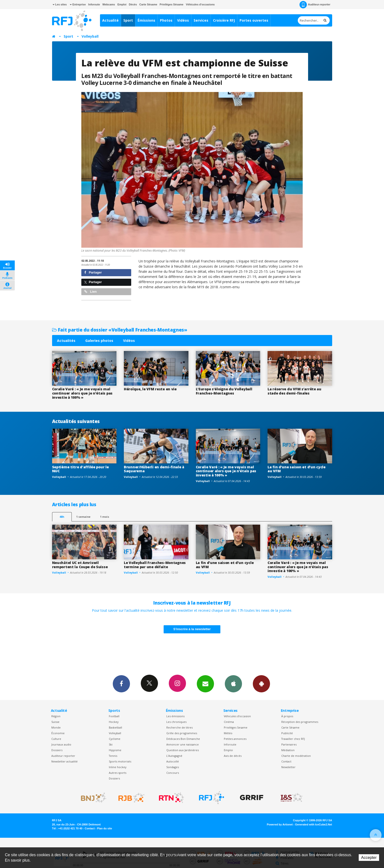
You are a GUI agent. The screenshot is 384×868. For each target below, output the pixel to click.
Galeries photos (99, 341)
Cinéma (229, 722)
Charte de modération (296, 756)
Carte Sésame (148, 4)
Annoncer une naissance (183, 744)
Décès (133, 4)
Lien (90, 292)
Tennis (113, 756)
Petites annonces (235, 739)
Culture (56, 739)
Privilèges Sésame (172, 4)
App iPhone (233, 684)
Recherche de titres (179, 727)
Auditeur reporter (63, 756)
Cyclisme (115, 739)
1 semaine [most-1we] (83, 517)
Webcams (109, 4)
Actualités (66, 341)
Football (114, 716)
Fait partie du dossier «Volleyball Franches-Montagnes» (120, 330)
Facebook (121, 684)
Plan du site (105, 828)
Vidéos (183, 20)
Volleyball (90, 36)
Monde (56, 727)
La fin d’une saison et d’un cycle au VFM (297, 469)
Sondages (173, 767)
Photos (166, 20)
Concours (173, 773)
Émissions (146, 20)
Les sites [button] (60, 4)
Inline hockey (118, 767)
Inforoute (94, 4)
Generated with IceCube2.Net (313, 824)
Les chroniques (176, 722)
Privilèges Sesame (236, 727)
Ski (111, 744)
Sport (128, 20)
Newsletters (205, 684)
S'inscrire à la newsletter (192, 629)
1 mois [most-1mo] (105, 517)
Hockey (114, 722)
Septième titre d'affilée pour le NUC (80, 469)
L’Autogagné (174, 756)
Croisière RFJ (224, 20)
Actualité (110, 20)
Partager (93, 272)
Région (56, 716)
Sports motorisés (120, 761)
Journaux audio (61, 744)
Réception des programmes (300, 722)
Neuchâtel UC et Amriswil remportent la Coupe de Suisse (80, 565)
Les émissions (175, 716)
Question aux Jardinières (183, 750)
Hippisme (115, 750)
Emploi (122, 4)
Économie (58, 733)
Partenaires (289, 744)
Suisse (55, 722)
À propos (287, 716)
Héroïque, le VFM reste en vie (150, 389)
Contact (286, 761)
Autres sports (118, 773)
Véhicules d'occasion (237, 716)
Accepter (369, 858)
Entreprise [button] (78, 4)
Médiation (288, 750)
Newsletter (288, 767)
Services (201, 20)
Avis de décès (233, 756)
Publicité (287, 733)
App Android (261, 684)
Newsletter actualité (64, 761)
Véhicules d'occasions (200, 4)
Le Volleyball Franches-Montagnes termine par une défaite (155, 565)
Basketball (115, 727)
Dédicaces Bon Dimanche (183, 739)
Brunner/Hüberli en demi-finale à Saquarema (154, 469)
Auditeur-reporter (315, 5)
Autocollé (173, 761)
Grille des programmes (182, 733)
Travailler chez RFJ (293, 739)
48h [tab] (62, 517)
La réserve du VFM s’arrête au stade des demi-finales (294, 391)
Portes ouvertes (254, 20)
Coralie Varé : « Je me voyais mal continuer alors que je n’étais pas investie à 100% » (82, 393)
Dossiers (57, 750)
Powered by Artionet (280, 824)
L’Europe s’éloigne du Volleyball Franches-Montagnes (224, 391)
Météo (228, 733)
